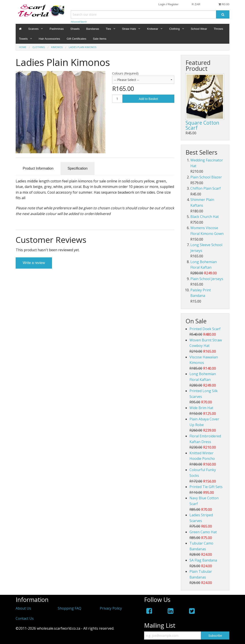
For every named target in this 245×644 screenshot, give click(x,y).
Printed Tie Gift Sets (206, 487)
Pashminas (57, 29)
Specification (78, 168)
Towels (23, 39)
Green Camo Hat (203, 532)
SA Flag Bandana (203, 560)
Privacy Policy (111, 608)
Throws (218, 29)
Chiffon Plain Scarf (206, 188)
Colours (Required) (125, 73)
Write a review (34, 263)
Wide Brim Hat (201, 408)
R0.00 (224, 4)
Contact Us (25, 618)
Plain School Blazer (206, 177)
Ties (108, 29)
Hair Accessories (49, 39)
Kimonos (57, 47)
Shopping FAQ (70, 608)
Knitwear (153, 29)
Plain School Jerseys (207, 279)
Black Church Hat (205, 217)
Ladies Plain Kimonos (83, 47)
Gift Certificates (77, 39)
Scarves (33, 29)
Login (162, 4)
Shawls (75, 29)
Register (173, 4)
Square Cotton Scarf (202, 125)
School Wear (199, 29)
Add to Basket (148, 99)
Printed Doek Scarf (205, 329)
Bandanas (93, 29)
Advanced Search (79, 22)
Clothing (174, 29)
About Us (23, 608)
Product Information (38, 168)
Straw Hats (129, 29)
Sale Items (99, 39)
